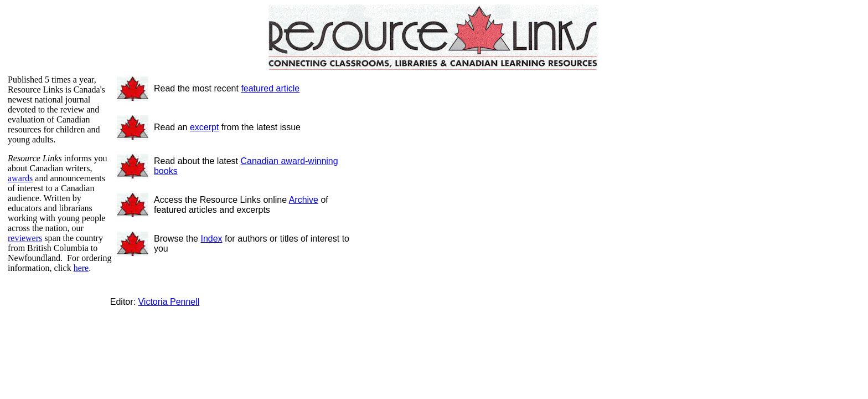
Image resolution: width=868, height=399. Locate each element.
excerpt (204, 127)
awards (20, 178)
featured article (270, 88)
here (81, 268)
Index (211, 239)
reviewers (25, 238)
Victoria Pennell (169, 302)
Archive (304, 200)
